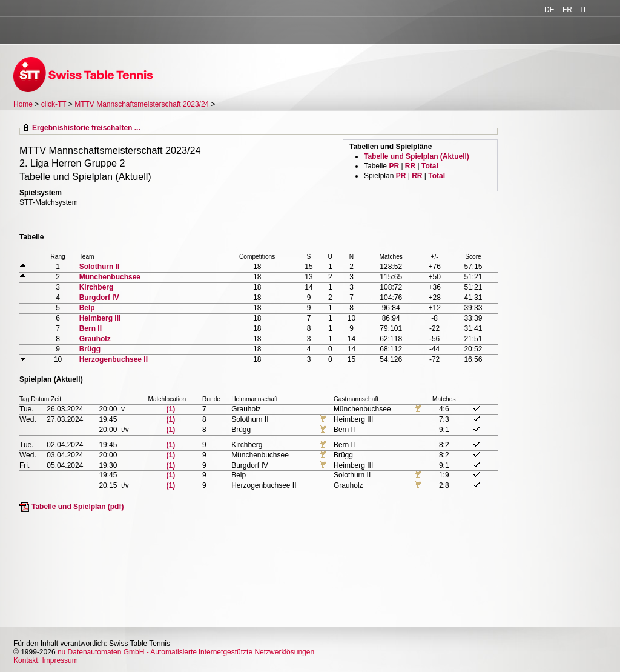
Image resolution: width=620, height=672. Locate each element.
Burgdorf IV (99, 298)
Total (430, 166)
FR (567, 10)
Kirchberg (97, 287)
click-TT (54, 104)
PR (394, 166)
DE (549, 10)
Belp (87, 308)
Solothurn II (100, 267)
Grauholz (95, 339)
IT (583, 10)
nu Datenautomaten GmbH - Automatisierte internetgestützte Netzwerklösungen (186, 652)
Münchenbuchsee (110, 277)
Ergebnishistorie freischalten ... (86, 128)
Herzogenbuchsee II (114, 359)
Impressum (60, 660)
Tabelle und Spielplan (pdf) (77, 507)
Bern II (91, 328)
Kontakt (26, 660)
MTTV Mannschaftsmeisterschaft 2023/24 (143, 104)
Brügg (90, 349)
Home (23, 104)
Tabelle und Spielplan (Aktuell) (417, 156)
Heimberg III (100, 318)
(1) (171, 409)
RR (410, 166)
